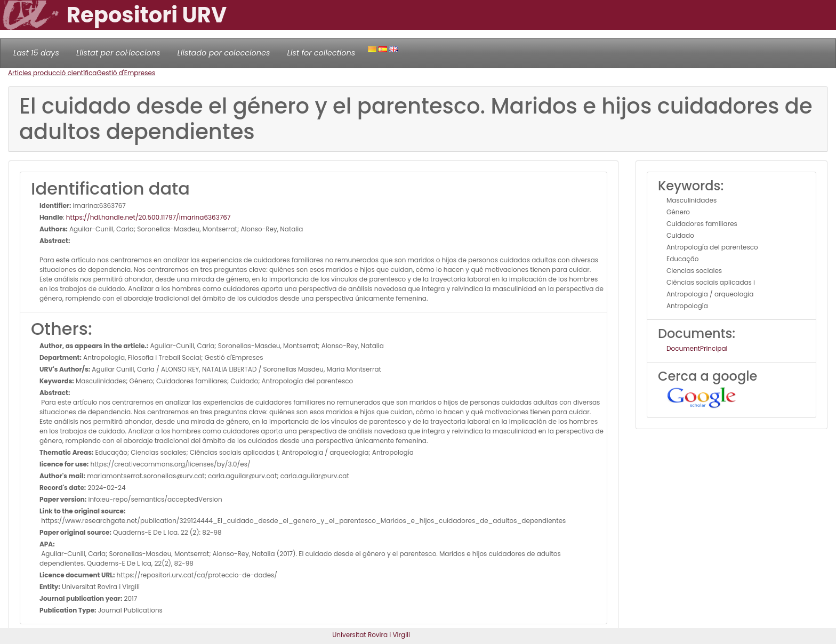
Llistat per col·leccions (118, 53)
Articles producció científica (52, 73)
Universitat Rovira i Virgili (371, 635)
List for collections (321, 53)
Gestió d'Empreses (126, 73)
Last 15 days (36, 53)
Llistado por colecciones (224, 53)
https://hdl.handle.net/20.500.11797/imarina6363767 (148, 217)
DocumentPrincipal (697, 348)
